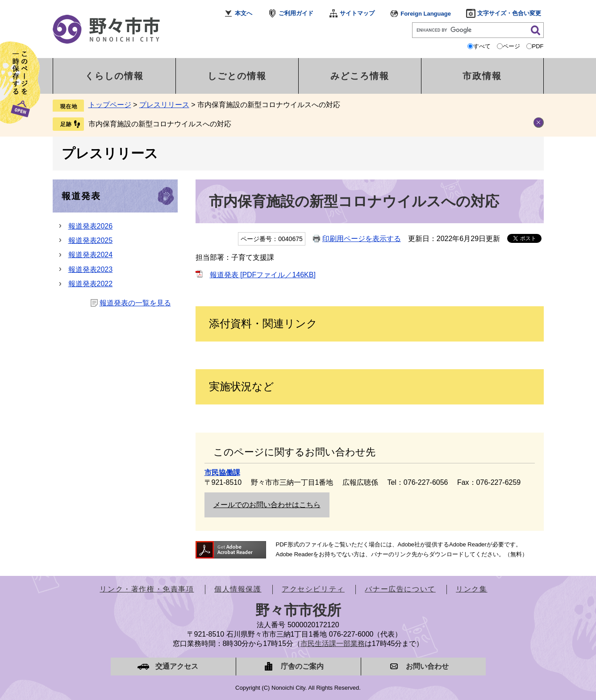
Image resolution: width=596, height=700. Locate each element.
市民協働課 (222, 473)
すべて (482, 46)
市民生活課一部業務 (333, 644)
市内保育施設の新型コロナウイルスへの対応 (160, 124)
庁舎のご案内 (302, 666)
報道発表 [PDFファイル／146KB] (263, 275)
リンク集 (471, 589)
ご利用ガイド (296, 13)
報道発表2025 (91, 240)
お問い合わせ (427, 666)
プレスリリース (164, 105)
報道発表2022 (91, 284)
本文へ (244, 13)
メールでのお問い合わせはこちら (267, 505)
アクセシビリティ (313, 589)
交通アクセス (177, 666)
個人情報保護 (238, 589)
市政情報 (482, 76)
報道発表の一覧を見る (135, 303)
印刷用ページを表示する (362, 239)
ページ (511, 46)
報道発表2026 (91, 226)
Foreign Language (426, 14)
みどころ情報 (360, 76)
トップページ (110, 105)
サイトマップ (357, 13)
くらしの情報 (114, 76)
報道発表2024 (91, 255)
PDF (538, 46)
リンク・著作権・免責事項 (147, 589)
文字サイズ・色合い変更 (509, 13)
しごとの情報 (237, 76)
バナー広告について (400, 589)
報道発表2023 (91, 269)
